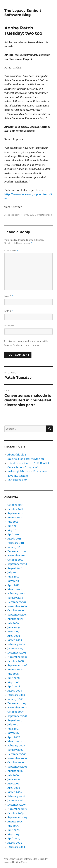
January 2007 (15, 750)
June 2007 (13, 729)
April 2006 (14, 788)
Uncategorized (44, 215)
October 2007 (16, 712)
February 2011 (16, 543)
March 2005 (15, 843)
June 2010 (13, 577)
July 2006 (13, 775)
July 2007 (13, 724)
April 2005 (14, 838)
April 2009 (14, 636)
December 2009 (17, 602)
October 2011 (15, 509)
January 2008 (15, 699)
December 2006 (17, 754)
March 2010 (14, 589)
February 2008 (16, 695)
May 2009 (13, 632)
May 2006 (13, 784)
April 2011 (13, 534)
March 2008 (15, 691)
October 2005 (16, 813)
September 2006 (17, 767)
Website (10, 326)
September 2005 (17, 817)
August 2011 (15, 517)
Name (9, 296)
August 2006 (15, 771)
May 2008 (13, 682)
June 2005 (14, 830)
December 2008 (17, 653)
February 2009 (16, 644)
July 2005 (13, 826)
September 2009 (17, 615)
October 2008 (16, 661)
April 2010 (13, 585)
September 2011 (17, 513)
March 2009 (15, 640)
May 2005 (13, 834)
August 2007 (15, 720)
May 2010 (13, 581)
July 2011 (13, 522)
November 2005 (17, 809)
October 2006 (16, 762)
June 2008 (14, 678)
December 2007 (17, 703)
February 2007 (16, 746)
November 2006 (17, 758)
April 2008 (14, 686)
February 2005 (16, 847)
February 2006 (16, 796)
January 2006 (16, 800)
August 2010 (15, 568)
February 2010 (16, 593)
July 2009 (13, 623)
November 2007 (17, 708)
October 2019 (15, 505)
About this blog (17, 455)
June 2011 (13, 526)
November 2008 (17, 657)
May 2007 (13, 733)
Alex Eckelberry (12, 215)
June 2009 (14, 627)
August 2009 (15, 619)
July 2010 (13, 572)
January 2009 (16, 648)
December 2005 (17, 805)
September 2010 (17, 564)
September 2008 (17, 665)
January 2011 (15, 547)
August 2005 (15, 822)
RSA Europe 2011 (17, 480)
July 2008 (13, 674)
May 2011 (13, 530)
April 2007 (14, 737)
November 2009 (17, 606)
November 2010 (17, 555)
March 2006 (15, 792)
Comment (11, 251)
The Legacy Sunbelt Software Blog (23, 13)
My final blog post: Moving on (26, 459)
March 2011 (14, 539)
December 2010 (17, 551)
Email (9, 311)
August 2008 (15, 670)
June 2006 (14, 779)
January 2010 (15, 598)
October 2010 (15, 560)
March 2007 (15, 741)
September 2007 (17, 716)
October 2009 (16, 610)
